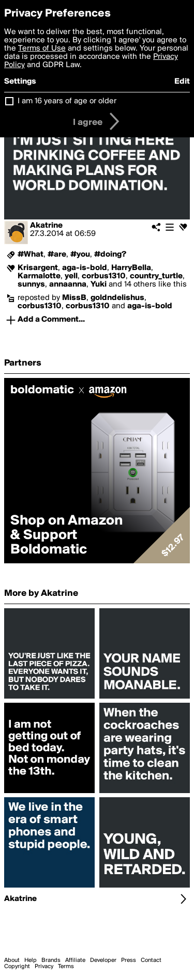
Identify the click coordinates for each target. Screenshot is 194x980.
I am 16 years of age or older (67, 101)
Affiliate (75, 960)
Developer (103, 960)
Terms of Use (42, 49)
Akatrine (46, 226)
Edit (182, 82)
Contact (151, 960)
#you (80, 255)
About (12, 960)
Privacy (44, 967)
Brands (51, 960)
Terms (66, 967)
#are (57, 255)
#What (31, 255)
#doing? (110, 255)
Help (31, 960)
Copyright (17, 967)
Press (129, 960)
